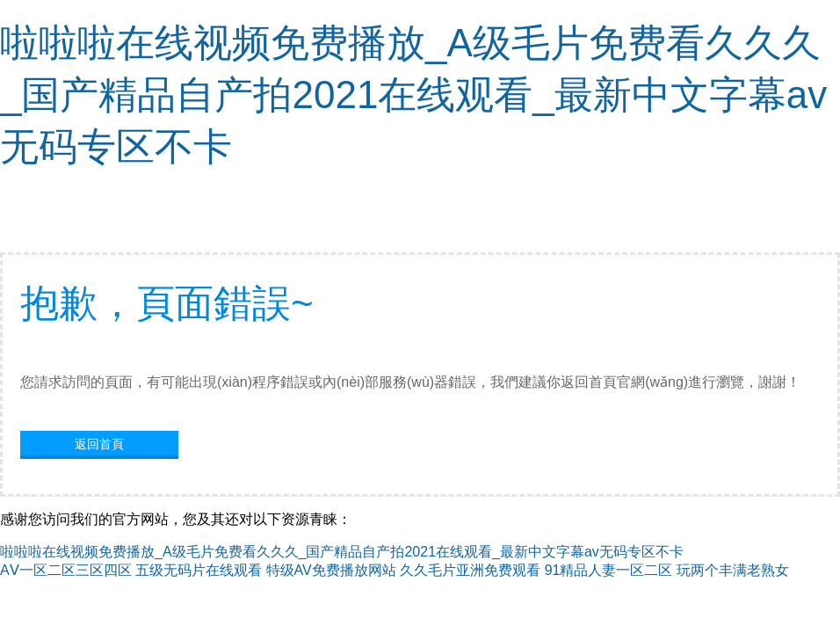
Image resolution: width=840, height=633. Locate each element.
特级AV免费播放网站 (331, 570)
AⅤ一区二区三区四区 (66, 570)
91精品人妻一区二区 (609, 570)
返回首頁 (99, 444)
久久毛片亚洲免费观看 (470, 570)
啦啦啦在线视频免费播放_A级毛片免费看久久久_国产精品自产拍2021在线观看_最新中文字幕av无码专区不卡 (413, 95)
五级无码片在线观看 (199, 570)
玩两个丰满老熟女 (733, 570)
